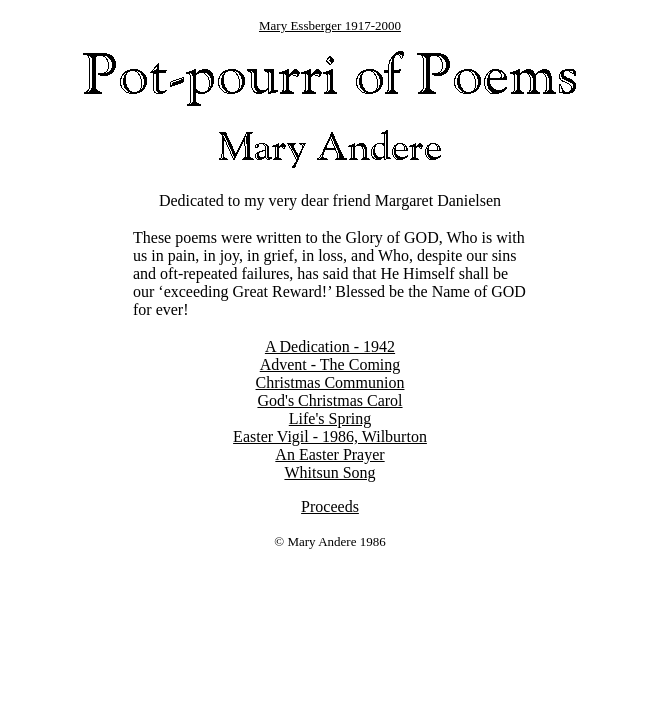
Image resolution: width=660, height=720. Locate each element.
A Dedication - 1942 (330, 346)
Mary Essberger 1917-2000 (330, 25)
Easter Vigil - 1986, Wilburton (330, 436)
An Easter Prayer (329, 454)
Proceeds (330, 506)
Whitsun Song (329, 472)
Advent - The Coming (330, 364)
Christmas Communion (330, 382)
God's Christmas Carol (329, 400)
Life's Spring (330, 418)
